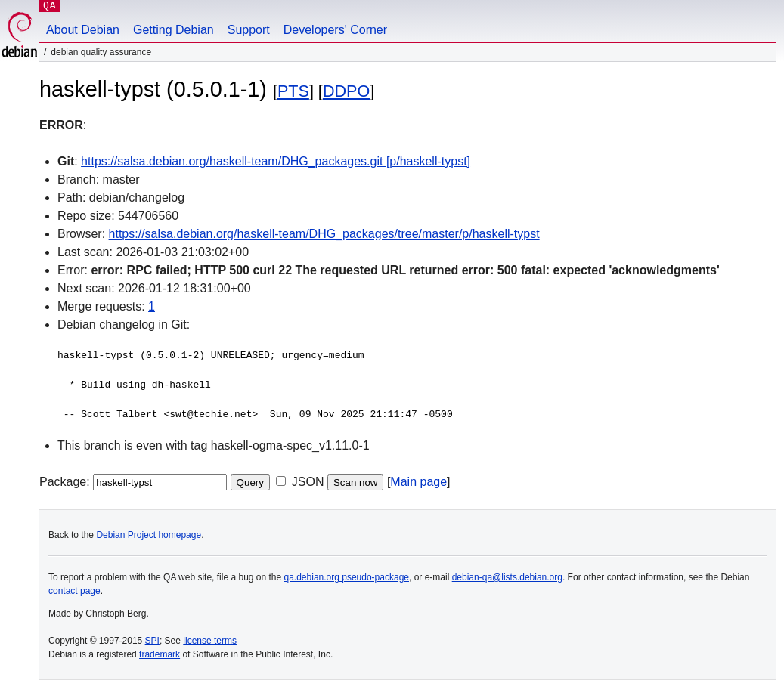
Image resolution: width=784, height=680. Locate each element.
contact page (74, 591)
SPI (152, 641)
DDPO (346, 91)
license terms (210, 641)
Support (249, 30)
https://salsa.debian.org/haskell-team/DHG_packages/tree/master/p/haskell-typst (324, 234)
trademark (160, 654)
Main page (418, 482)
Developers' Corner (335, 30)
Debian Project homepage (149, 535)
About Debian (83, 30)
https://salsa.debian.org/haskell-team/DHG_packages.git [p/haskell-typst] (276, 161)
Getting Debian (174, 30)
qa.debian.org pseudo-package (347, 577)
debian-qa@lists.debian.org (507, 577)
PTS (293, 91)
